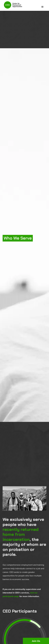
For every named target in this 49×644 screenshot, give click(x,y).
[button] (42, 7)
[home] (12, 6)
